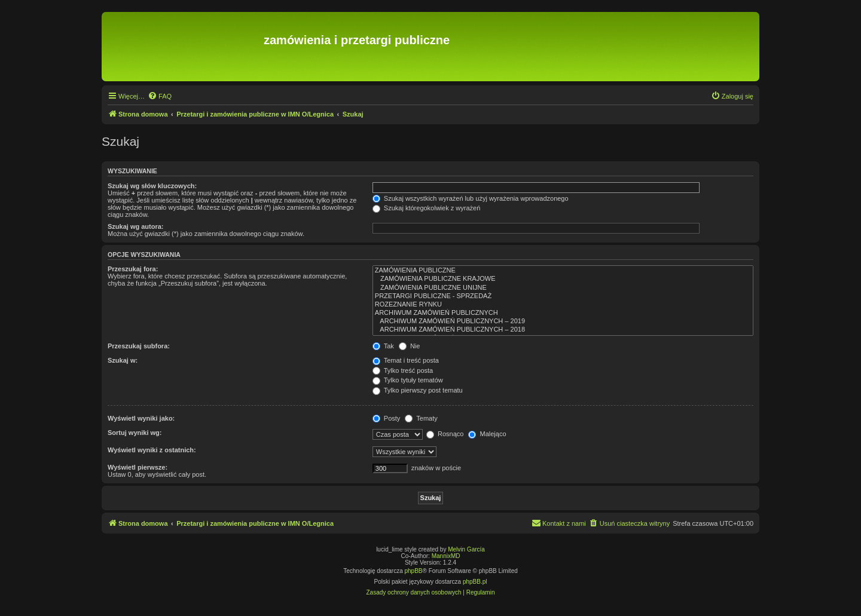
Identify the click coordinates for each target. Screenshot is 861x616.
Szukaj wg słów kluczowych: (152, 186)
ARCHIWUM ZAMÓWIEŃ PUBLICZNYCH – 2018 (563, 330)
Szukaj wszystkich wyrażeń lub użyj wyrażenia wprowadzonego (471, 198)
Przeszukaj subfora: (139, 346)
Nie (410, 346)
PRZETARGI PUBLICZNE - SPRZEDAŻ (563, 296)
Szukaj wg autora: (136, 226)
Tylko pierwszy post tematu (418, 390)
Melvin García (466, 549)
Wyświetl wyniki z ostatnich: (152, 450)
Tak (383, 346)
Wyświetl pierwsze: (138, 467)
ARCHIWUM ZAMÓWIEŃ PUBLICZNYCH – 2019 (563, 321)
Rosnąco (445, 434)
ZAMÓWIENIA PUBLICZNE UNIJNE (563, 288)
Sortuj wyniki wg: (135, 433)
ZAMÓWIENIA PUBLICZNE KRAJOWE (563, 279)
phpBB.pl (475, 582)
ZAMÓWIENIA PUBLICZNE (563, 271)
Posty (387, 418)
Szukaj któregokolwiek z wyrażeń (426, 208)
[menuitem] (160, 96)
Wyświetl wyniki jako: (141, 418)
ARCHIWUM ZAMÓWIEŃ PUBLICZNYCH (563, 313)
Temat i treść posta (406, 360)
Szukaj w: (123, 360)
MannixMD (446, 556)
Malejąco (487, 434)
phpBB (414, 571)
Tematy (421, 418)
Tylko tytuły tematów (408, 380)
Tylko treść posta (403, 370)
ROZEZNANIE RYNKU (563, 305)
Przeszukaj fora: (133, 269)
